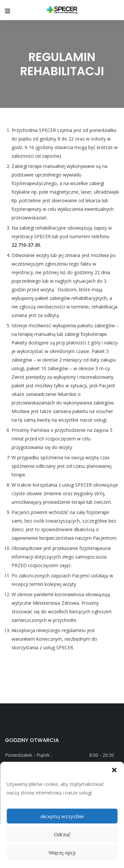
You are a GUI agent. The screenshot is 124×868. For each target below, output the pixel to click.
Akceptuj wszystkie (62, 816)
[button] (114, 770)
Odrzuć (62, 834)
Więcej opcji (62, 852)
